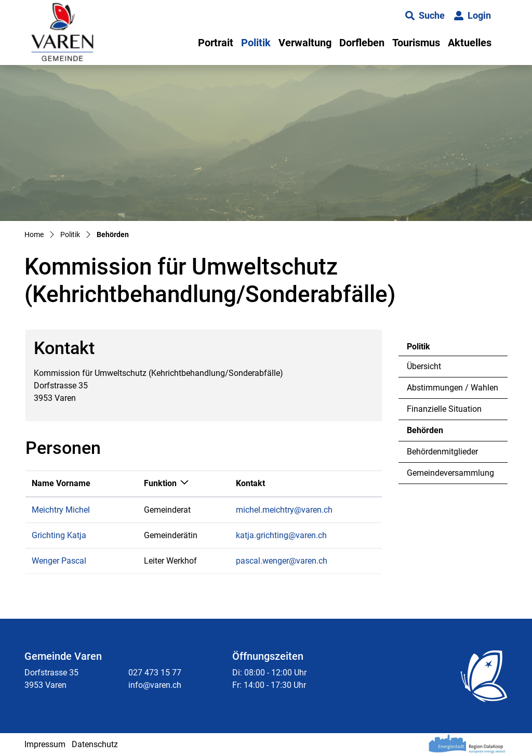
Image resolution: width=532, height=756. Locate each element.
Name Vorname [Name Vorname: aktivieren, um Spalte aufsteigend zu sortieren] (61, 483)
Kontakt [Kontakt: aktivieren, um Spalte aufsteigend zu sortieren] (250, 483)
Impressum (45, 744)
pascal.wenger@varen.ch (282, 561)
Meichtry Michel (61, 510)
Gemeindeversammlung (450, 473)
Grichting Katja (59, 535)
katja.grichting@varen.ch (281, 535)
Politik (256, 43)
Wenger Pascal (59, 561)
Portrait (216, 43)
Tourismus (416, 43)
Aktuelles (470, 43)
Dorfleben (362, 43)
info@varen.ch (155, 685)
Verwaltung (305, 43)
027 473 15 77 (155, 673)
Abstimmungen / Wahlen (453, 388)
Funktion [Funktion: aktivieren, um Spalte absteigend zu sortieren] (160, 483)
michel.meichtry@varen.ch (284, 510)
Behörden (435, 433)
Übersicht (424, 366)
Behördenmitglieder (442, 452)
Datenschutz (95, 744)
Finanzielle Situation (444, 409)
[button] (425, 16)
